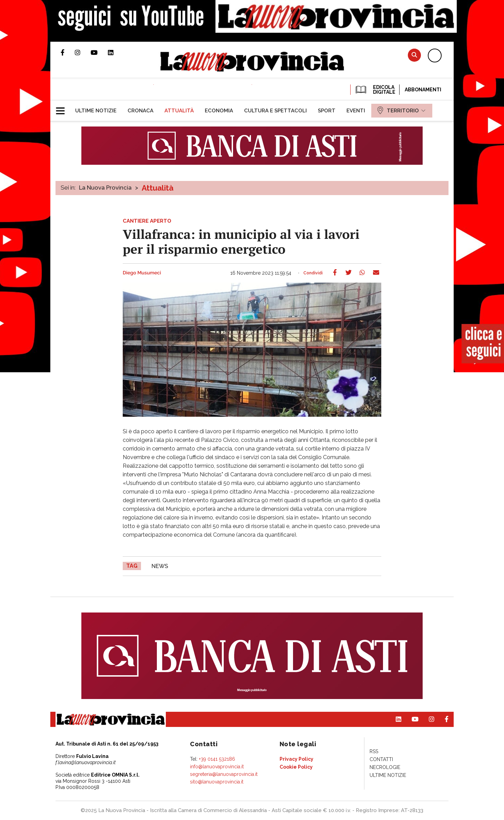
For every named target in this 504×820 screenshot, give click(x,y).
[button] (63, 108)
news (160, 566)
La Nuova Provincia (105, 188)
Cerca (414, 55)
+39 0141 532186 (217, 759)
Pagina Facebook (68, 52)
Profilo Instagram (83, 52)
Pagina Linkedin (116, 52)
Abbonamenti (423, 90)
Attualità (158, 188)
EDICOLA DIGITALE (375, 90)
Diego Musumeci (142, 273)
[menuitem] (96, 111)
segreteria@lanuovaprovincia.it (224, 774)
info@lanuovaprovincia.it (217, 767)
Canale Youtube (99, 52)
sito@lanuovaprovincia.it (217, 782)
